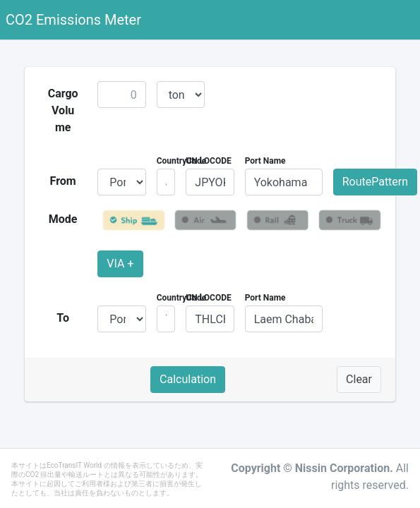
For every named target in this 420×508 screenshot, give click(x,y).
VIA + (120, 264)
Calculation (188, 379)
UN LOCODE (208, 161)
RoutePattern (375, 182)
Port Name (265, 161)
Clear (359, 379)
